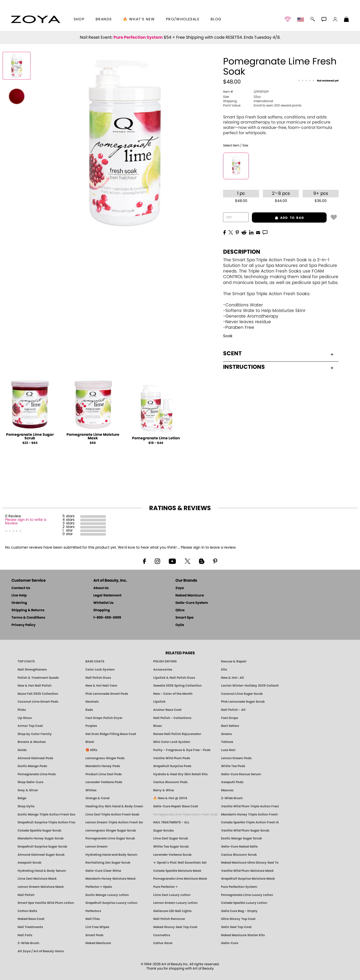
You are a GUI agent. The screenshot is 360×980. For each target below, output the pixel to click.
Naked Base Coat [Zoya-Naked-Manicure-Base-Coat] (31, 919)
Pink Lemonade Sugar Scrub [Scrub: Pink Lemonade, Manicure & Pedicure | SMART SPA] (243, 702)
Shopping (102, 610)
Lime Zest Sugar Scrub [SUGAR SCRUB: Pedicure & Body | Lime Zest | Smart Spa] (171, 838)
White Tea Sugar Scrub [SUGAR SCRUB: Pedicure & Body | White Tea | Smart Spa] (171, 847)
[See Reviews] (318, 81)
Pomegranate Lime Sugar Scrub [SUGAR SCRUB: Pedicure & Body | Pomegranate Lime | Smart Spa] (110, 838)
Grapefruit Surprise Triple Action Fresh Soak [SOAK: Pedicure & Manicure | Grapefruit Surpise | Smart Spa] (46, 822)
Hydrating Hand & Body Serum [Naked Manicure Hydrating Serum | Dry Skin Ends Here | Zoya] (42, 871)
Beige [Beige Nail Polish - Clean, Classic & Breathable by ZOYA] (22, 798)
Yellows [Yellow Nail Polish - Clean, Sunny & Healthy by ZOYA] (227, 742)
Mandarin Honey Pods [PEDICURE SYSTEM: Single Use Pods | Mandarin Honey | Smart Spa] (103, 766)
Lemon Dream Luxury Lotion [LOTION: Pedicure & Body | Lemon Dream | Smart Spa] (175, 903)
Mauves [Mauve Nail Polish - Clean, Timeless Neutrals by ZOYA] (227, 790)
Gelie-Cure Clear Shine (103, 871)
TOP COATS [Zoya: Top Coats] (26, 661)
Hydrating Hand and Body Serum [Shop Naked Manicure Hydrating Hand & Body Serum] (111, 855)
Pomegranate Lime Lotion (156, 438)
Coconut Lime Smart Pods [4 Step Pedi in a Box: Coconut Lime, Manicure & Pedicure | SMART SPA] (38, 702)
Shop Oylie (26, 806)
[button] (36, 19)
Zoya (180, 588)
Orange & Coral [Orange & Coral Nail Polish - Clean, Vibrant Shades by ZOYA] (98, 798)
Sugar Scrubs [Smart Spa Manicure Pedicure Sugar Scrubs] (164, 831)
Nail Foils (25, 935)
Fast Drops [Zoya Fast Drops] (230, 718)
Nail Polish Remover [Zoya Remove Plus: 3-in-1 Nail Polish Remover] (169, 919)
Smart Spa (184, 618)
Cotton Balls (27, 911)
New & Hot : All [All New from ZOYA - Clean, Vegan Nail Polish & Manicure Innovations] (233, 678)
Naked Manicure (190, 596)
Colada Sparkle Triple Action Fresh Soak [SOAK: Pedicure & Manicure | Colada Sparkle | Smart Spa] (250, 822)
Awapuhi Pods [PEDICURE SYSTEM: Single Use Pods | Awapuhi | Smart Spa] (232, 782)
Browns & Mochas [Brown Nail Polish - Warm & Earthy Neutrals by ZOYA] (32, 742)
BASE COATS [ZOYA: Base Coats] (95, 661)
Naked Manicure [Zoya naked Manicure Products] (98, 943)
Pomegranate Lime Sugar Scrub (30, 437)
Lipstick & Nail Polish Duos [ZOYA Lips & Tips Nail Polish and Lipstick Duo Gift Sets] (174, 678)
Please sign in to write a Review (26, 522)
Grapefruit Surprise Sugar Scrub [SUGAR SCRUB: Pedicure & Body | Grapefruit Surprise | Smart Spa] (42, 847)
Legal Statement (107, 596)
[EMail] (258, 232)
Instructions (278, 367)
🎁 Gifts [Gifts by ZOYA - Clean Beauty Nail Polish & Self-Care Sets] (91, 750)
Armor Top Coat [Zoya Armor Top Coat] (30, 726)
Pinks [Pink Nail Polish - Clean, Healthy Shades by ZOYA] (22, 710)
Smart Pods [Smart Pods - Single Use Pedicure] (94, 935)
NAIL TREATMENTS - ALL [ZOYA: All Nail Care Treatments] (171, 822)
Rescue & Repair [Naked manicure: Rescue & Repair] (234, 661)
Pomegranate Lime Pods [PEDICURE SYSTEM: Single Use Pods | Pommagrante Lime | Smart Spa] (37, 774)
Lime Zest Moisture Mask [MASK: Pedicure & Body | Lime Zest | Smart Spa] (37, 879)
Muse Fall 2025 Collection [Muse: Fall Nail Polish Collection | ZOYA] (38, 694)
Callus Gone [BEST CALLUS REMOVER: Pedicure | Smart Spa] (163, 943)
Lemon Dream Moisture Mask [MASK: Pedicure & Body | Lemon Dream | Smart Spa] (41, 887)
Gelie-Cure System (192, 603)
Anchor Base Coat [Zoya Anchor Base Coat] (167, 710)
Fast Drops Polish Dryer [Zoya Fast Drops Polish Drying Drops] (104, 718)
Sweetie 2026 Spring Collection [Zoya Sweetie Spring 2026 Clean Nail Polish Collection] (177, 686)
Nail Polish (26, 895)
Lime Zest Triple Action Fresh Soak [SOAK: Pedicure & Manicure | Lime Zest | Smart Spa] (112, 814)
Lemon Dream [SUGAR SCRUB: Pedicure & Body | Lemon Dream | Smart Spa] (97, 847)
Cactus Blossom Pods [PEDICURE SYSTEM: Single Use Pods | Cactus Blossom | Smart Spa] (170, 782)
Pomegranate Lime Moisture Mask (93, 437)
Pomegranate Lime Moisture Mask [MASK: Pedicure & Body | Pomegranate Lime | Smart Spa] (180, 879)
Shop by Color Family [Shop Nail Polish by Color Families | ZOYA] (35, 734)
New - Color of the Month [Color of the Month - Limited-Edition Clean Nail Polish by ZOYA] (173, 694)
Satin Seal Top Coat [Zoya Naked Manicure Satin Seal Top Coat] (236, 927)
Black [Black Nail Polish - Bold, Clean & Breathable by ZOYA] (90, 742)
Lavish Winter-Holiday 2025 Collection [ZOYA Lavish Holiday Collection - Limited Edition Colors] (250, 686)
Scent (278, 353)
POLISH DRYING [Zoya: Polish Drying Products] (165, 661)
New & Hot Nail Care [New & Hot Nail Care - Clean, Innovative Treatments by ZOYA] (101, 686)
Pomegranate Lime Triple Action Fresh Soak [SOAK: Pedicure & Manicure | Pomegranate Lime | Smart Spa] (185, 814)
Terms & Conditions (28, 618)
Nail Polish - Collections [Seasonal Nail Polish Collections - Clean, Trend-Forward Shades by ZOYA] (172, 718)
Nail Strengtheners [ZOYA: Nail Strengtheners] (32, 670)
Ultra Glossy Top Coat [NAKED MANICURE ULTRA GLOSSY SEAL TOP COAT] (238, 919)
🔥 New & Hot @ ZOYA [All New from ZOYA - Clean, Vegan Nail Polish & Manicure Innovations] (170, 798)
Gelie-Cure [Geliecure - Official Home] (230, 943)
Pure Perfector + (165, 887)
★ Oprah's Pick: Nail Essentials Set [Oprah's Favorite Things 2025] (180, 863)
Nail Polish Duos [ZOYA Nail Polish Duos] (98, 678)
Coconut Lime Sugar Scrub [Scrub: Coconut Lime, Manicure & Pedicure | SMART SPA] (242, 694)
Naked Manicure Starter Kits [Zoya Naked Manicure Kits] (243, 935)
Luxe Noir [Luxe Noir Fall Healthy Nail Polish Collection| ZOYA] (228, 750)
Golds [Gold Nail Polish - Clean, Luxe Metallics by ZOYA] (22, 750)
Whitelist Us (103, 603)
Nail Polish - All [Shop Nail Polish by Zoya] (233, 710)
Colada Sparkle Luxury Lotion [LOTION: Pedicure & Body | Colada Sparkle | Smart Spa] (244, 903)
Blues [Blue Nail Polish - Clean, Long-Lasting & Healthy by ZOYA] (158, 726)
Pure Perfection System (138, 37)
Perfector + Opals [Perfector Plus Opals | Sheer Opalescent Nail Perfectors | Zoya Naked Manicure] (99, 887)
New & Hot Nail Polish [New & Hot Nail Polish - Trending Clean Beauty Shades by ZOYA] (35, 686)
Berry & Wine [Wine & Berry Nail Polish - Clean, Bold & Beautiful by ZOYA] (164, 790)
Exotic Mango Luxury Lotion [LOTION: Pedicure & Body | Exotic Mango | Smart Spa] (107, 895)
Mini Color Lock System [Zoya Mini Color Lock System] (172, 742)
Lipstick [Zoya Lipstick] (159, 702)
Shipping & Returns (28, 610)
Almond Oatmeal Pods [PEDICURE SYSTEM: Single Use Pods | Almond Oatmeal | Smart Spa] (35, 758)
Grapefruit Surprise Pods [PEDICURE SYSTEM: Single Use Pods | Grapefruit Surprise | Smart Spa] (172, 766)
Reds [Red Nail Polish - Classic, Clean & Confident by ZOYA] (89, 710)
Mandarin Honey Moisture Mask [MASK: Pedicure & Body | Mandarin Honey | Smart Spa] (111, 879)
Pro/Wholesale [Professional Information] (183, 19)
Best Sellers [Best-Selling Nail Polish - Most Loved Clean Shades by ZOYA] (230, 726)
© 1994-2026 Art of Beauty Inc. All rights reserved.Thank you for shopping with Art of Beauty (180, 967)
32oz (242, 97)
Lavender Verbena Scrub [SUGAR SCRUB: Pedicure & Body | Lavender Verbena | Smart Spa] (172, 855)
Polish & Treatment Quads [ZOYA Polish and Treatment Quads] (38, 678)
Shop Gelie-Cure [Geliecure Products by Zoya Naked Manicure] (30, 782)
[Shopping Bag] (346, 20)
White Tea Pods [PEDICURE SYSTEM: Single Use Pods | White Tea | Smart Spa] (233, 766)
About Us (101, 588)
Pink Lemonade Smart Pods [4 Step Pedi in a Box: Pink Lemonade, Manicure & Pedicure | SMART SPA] (107, 694)
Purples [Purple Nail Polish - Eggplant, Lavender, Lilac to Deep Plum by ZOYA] (91, 726)
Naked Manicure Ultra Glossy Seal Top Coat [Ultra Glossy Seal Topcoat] (250, 863)
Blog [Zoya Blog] (216, 19)
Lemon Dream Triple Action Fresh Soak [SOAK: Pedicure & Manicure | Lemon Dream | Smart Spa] (114, 822)
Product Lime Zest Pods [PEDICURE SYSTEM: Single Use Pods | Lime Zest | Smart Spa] (104, 774)
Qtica (180, 610)
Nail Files (93, 919)
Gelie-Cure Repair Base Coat (176, 806)
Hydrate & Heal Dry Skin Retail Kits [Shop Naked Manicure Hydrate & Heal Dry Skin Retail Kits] (181, 774)
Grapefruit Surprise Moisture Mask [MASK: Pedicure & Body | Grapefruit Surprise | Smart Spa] (248, 879)
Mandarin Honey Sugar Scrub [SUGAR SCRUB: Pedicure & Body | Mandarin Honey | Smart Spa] (41, 838)
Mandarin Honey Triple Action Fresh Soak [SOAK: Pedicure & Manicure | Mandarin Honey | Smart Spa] (250, 814)
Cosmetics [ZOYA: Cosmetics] (162, 935)
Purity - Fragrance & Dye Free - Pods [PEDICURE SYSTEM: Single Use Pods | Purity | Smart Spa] (182, 750)
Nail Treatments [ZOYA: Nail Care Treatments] (30, 927)
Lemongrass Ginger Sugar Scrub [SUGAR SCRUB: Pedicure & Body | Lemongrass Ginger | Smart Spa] (111, 831)
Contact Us (21, 588)
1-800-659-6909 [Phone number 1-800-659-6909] (107, 618)
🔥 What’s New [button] (139, 19)
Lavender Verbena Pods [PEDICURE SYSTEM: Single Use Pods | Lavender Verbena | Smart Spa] (104, 782)
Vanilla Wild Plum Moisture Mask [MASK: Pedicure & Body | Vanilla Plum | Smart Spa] (247, 871)
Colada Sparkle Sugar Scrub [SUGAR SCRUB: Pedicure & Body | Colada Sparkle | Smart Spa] (39, 831)
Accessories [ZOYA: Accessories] (163, 670)
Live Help (19, 596)
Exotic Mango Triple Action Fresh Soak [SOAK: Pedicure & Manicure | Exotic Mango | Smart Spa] (46, 814)
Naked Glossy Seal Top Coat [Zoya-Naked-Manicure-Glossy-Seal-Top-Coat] (175, 927)
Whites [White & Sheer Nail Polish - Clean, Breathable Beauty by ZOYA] (91, 790)
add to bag (278, 218)
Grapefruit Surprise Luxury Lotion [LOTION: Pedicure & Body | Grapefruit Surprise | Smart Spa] (111, 903)
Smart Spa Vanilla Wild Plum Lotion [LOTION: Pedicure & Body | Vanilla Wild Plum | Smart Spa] (46, 903)
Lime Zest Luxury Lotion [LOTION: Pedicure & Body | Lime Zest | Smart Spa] (172, 895)
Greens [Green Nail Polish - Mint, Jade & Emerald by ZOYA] (227, 734)
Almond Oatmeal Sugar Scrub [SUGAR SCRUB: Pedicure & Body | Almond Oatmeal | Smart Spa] (41, 855)
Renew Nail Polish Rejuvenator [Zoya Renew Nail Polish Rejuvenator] (177, 734)
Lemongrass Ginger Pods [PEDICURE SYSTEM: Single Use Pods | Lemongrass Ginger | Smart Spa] (105, 758)
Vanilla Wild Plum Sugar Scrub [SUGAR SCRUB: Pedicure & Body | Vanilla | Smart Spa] (245, 831)
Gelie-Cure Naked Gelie (239, 847)
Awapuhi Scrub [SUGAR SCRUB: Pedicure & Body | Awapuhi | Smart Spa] (29, 863)
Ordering (19, 603)
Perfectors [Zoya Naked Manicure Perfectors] (93, 911)
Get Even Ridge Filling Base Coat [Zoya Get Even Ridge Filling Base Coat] (111, 734)
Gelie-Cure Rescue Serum (241, 774)
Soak (228, 336)
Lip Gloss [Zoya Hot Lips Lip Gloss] (25, 718)
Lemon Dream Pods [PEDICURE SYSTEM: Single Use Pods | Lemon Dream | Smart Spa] (236, 758)
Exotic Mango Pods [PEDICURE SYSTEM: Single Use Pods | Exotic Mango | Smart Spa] (32, 766)
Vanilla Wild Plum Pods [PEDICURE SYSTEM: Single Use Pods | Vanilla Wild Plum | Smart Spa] (172, 758)
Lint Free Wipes (97, 927)
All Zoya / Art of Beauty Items (41, 951)
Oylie (180, 625)
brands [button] (104, 19)
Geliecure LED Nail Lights (172, 911)
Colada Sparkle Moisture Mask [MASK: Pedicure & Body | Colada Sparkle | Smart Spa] (177, 871)
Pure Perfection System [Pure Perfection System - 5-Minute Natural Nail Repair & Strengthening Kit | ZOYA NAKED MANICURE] (239, 887)
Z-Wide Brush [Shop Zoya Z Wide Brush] (232, 798)
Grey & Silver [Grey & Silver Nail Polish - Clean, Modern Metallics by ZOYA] (28, 790)
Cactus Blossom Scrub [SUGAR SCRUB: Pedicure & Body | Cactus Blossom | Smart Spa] (239, 855)
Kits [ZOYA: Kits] (224, 670)
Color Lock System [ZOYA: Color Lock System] (100, 670)
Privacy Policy (23, 625)
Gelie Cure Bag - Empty (239, 911)
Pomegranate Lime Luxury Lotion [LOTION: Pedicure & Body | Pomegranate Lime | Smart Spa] (247, 895)
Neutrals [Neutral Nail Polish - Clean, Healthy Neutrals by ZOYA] (92, 702)
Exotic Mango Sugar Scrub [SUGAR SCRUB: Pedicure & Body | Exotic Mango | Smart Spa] (241, 838)
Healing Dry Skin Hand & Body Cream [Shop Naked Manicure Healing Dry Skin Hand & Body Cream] (114, 806)
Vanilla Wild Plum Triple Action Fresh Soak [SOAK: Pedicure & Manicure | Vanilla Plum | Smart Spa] (250, 806)
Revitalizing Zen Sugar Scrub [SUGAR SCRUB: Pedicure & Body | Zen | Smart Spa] (108, 863)
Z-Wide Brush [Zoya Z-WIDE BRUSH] (28, 943)
